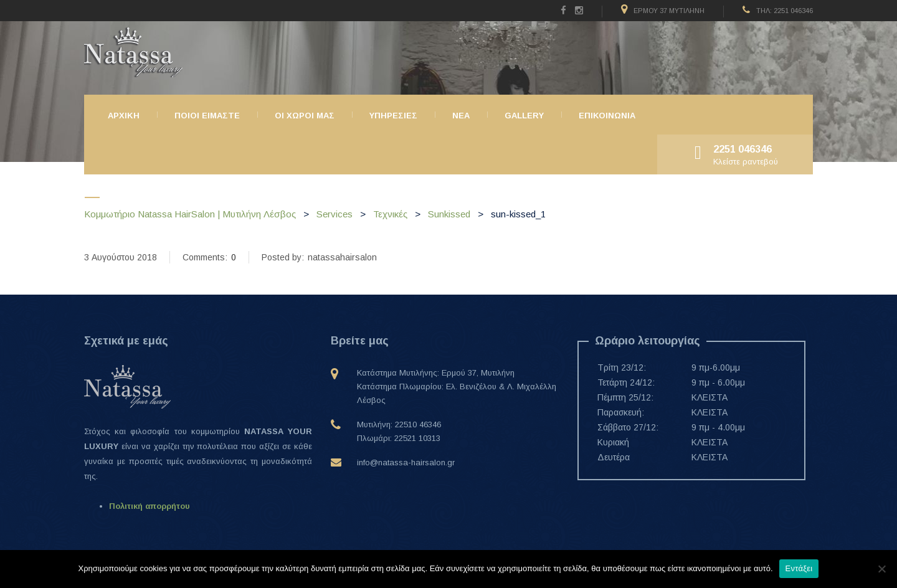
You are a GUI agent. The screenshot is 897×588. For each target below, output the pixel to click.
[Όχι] (881, 569)
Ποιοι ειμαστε (207, 116)
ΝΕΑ (461, 116)
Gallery (524, 116)
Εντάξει (799, 568)
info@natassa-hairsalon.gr (406, 462)
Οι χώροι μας (305, 116)
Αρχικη (124, 116)
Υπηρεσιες (393, 116)
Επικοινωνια (607, 116)
